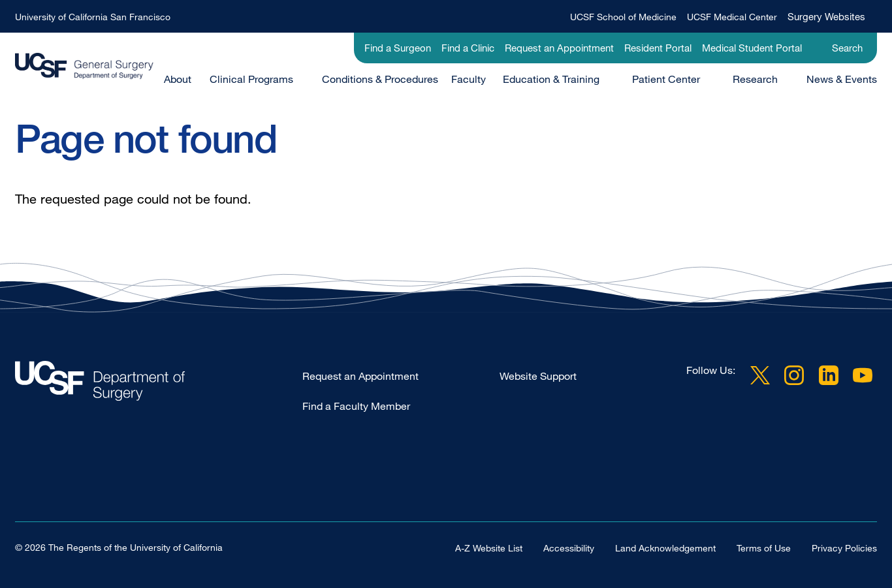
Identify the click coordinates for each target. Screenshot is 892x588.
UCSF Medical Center (732, 17)
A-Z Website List (489, 547)
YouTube (863, 375)
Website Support (538, 376)
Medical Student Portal (752, 48)
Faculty (469, 79)
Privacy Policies (844, 547)
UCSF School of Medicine (623, 17)
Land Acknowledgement (665, 547)
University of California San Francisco (93, 17)
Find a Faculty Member (356, 406)
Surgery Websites (826, 16)
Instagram (794, 375)
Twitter (760, 375)
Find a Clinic (468, 48)
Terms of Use (764, 547)
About (178, 79)
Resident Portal (658, 48)
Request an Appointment (559, 48)
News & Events (842, 79)
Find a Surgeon (398, 48)
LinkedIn (829, 375)
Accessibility (569, 547)
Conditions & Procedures (380, 79)
